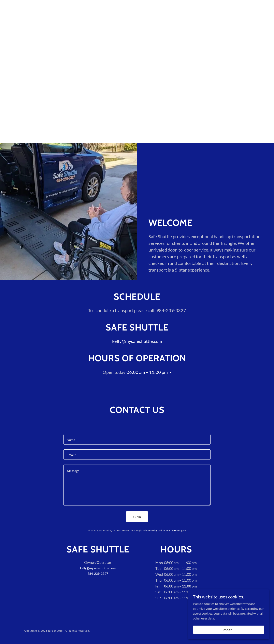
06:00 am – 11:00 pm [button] (147, 372)
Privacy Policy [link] (150, 530)
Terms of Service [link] (171, 530)
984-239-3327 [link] (98, 573)
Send (137, 517)
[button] (170, 372)
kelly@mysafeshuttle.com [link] (137, 341)
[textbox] (137, 439)
